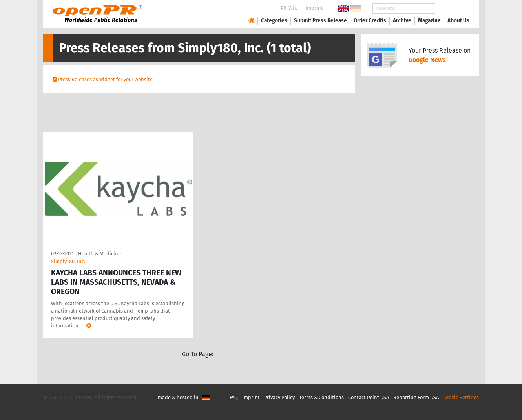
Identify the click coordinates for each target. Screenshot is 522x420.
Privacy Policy (279, 397)
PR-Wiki (290, 8)
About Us (458, 21)
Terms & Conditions (321, 397)
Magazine (429, 21)
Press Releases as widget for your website (105, 79)
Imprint (314, 8)
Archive (402, 21)
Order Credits (370, 21)
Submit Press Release (320, 21)
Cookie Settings (461, 397)
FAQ (234, 397)
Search (452, 8)
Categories (274, 21)
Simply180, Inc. (68, 261)
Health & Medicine (99, 254)
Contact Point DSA (369, 397)
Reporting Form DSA (416, 397)
